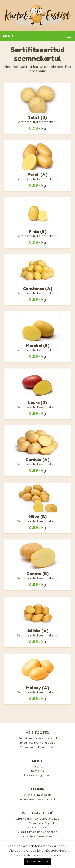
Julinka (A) (37, 631)
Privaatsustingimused (38, 775)
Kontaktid (38, 771)
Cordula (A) (37, 460)
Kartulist (38, 766)
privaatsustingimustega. (31, 855)
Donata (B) (38, 574)
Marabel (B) (38, 346)
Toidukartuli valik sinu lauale (37, 743)
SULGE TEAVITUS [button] (37, 861)
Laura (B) (37, 403)
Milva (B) (38, 517)
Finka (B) (38, 232)
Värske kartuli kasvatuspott (38, 747)
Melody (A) (37, 688)
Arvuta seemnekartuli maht (38, 799)
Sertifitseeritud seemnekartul (38, 738)
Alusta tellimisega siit (37, 795)
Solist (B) (37, 117)
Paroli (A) (37, 175)
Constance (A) (38, 289)
